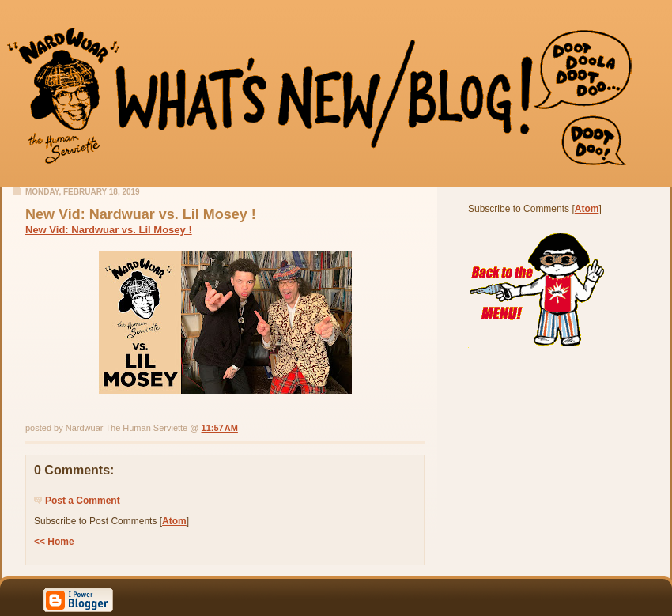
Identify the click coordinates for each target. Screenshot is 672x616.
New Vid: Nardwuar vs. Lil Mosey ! (109, 230)
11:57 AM (220, 428)
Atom (174, 521)
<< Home (54, 542)
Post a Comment (83, 501)
